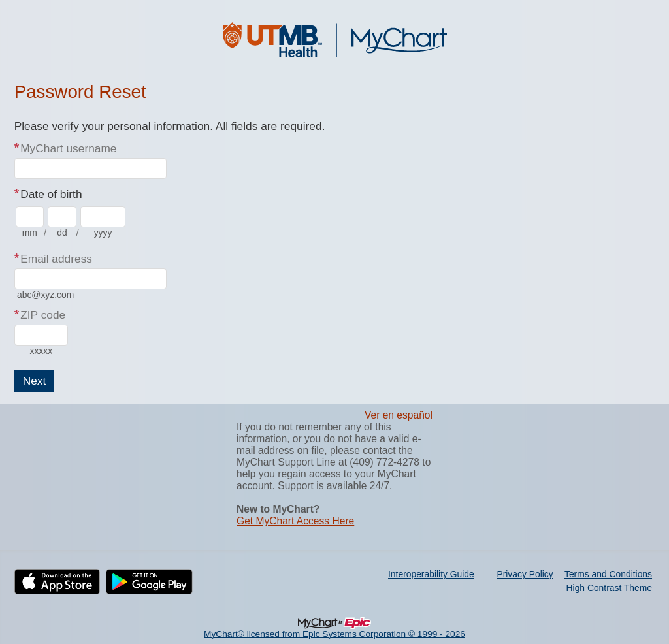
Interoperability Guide (431, 574)
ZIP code (43, 315)
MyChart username (68, 148)
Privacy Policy (525, 574)
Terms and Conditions (608, 574)
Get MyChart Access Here (295, 521)
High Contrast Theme (609, 588)
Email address (56, 259)
